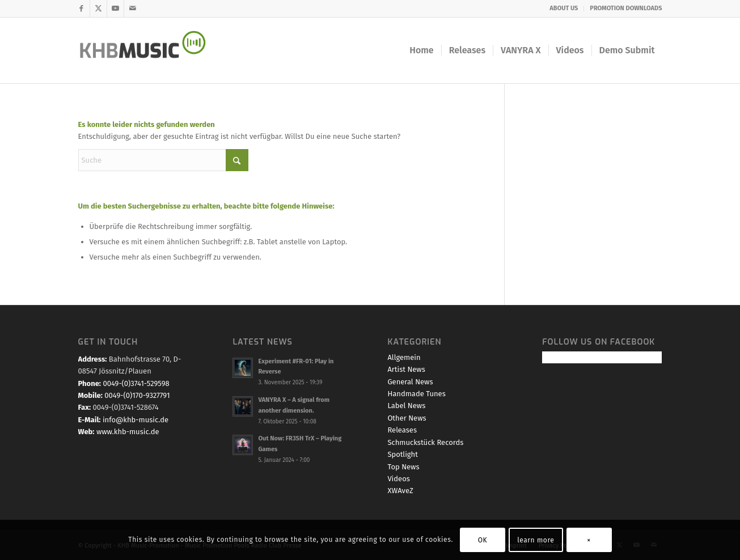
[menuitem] (564, 9)
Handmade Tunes (416, 394)
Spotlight (403, 454)
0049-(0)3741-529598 (136, 383)
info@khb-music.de (136, 420)
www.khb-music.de (128, 432)
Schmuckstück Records (425, 442)
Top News (403, 467)
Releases (402, 430)
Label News (406, 406)
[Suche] (163, 160)
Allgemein (404, 357)
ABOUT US (564, 8)
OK (483, 540)
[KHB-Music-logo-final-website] (150, 50)
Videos (398, 479)
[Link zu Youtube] (115, 9)
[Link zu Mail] (133, 9)
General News (410, 382)
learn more (536, 540)
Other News (407, 418)
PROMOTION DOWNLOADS (626, 8)
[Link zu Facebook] (81, 9)
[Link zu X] (98, 9)
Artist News (406, 369)
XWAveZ (400, 491)
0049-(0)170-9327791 (137, 395)
